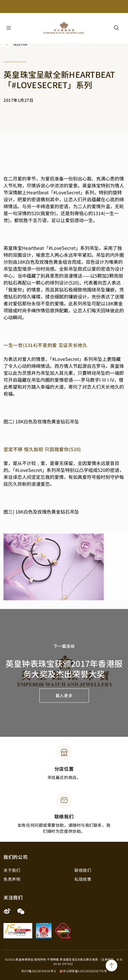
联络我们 (83, 870)
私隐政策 (83, 879)
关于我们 (12, 870)
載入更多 (64, 695)
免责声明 (12, 879)
